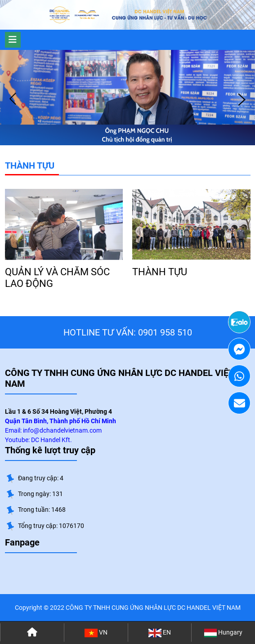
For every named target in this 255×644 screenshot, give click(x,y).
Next (242, 99)
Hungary (224, 633)
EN (160, 633)
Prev (13, 99)
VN (96, 633)
